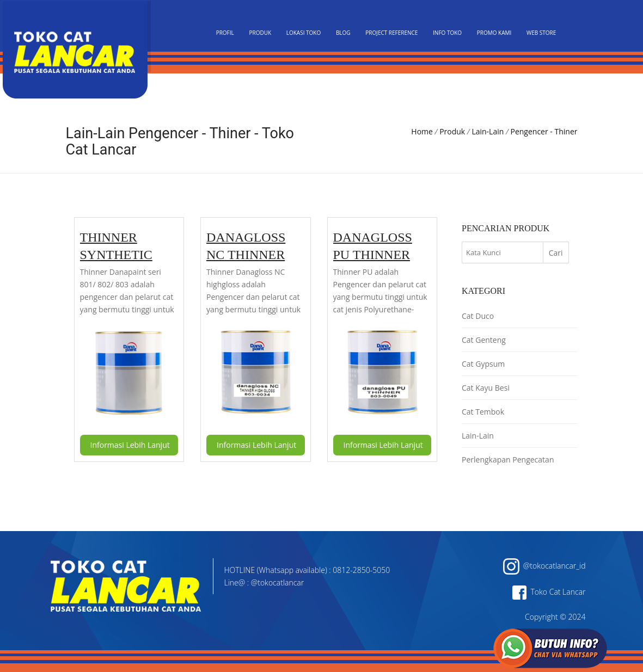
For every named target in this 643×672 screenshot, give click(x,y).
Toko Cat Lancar (549, 592)
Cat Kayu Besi (486, 388)
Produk (260, 33)
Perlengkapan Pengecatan (508, 460)
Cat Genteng (484, 340)
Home (422, 131)
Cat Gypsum (483, 364)
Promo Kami (494, 33)
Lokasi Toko (304, 33)
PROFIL (225, 33)
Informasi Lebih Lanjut (130, 445)
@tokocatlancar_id (544, 566)
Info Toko (447, 33)
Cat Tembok (483, 412)
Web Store (541, 33)
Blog (343, 33)
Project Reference (391, 33)
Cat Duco (478, 316)
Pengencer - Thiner (544, 131)
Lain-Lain (488, 131)
